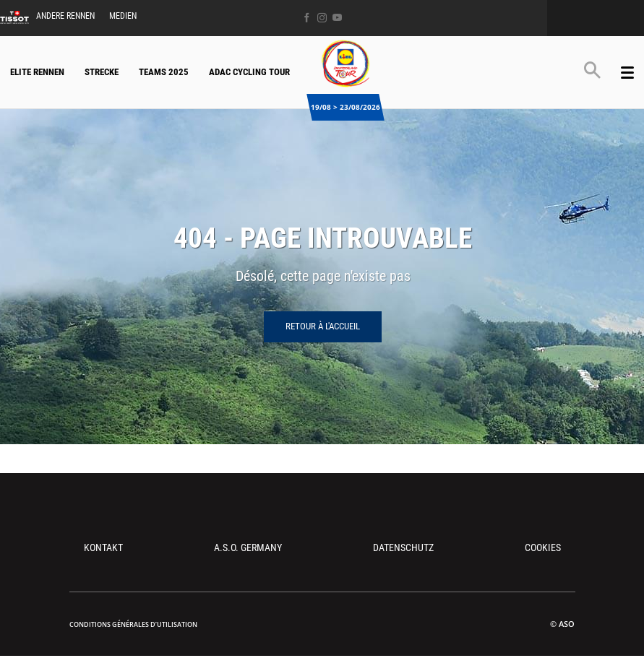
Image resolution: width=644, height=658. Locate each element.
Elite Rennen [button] (37, 72)
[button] (592, 70)
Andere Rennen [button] (65, 16)
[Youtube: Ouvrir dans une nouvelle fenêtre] (337, 18)
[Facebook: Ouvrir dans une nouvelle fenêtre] (307, 18)
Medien (123, 16)
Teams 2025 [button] (164, 72)
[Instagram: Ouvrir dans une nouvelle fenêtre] (322, 18)
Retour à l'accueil (323, 326)
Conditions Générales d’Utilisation (133, 624)
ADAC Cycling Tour (249, 72)
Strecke (102, 72)
